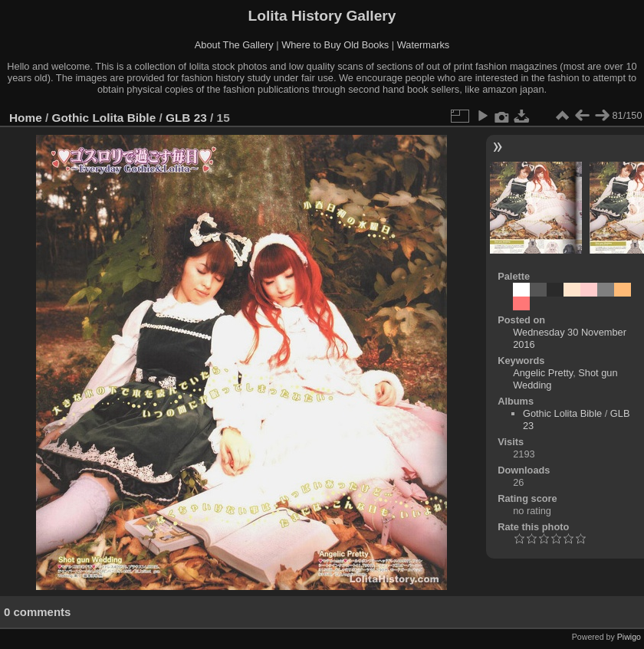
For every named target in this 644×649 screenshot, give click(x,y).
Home (26, 118)
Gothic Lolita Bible (104, 118)
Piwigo (629, 637)
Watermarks (424, 45)
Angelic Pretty (543, 373)
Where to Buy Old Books (335, 45)
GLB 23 (186, 118)
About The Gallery (234, 45)
